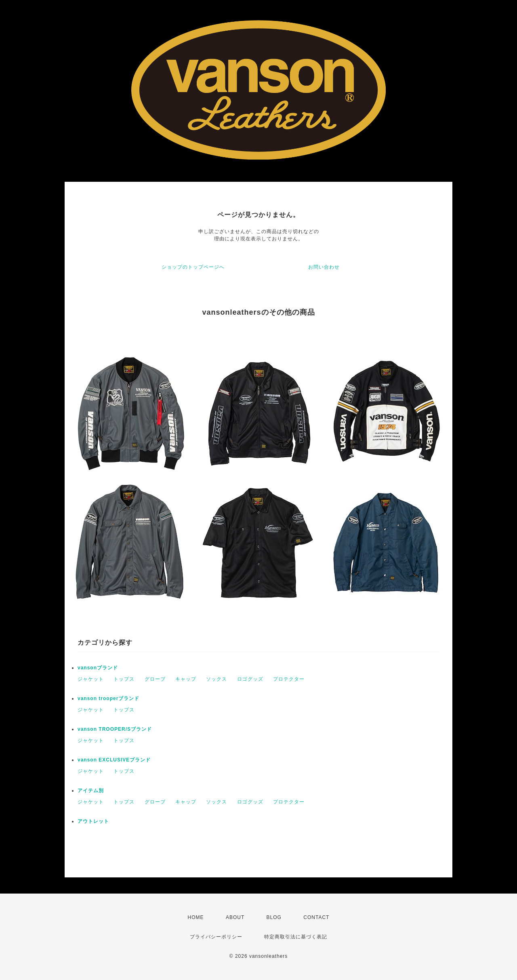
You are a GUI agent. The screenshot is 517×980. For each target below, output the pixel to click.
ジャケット (91, 679)
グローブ (155, 679)
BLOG (274, 917)
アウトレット (93, 821)
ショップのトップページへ (193, 267)
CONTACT (316, 917)
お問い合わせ (324, 267)
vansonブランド (98, 668)
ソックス (216, 679)
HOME (196, 917)
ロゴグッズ (250, 679)
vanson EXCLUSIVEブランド (114, 760)
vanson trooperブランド (108, 698)
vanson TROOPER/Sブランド (115, 729)
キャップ (186, 679)
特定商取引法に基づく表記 (296, 937)
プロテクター (289, 679)
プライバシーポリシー (216, 937)
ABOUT (235, 917)
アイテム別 (91, 791)
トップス (124, 679)
